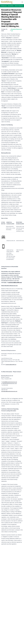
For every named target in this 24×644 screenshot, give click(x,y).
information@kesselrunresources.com (9, 391)
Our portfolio (11, 6)
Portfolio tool (4, 6)
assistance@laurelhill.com (11, 365)
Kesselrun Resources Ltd (16, 30)
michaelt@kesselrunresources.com (10, 382)
